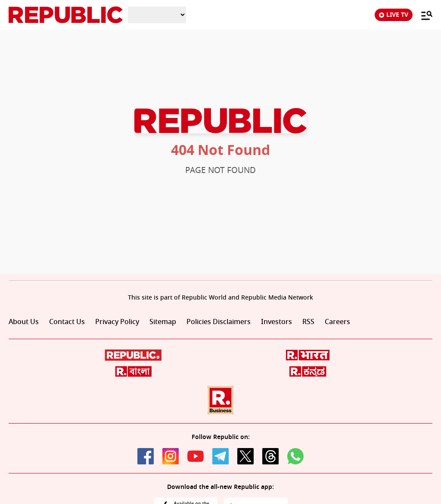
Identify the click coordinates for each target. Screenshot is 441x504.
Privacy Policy (117, 322)
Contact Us (67, 322)
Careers (337, 322)
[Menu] (422, 15)
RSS (308, 322)
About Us (24, 322)
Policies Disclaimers (219, 322)
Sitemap (163, 322)
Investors (276, 322)
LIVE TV (394, 15)
